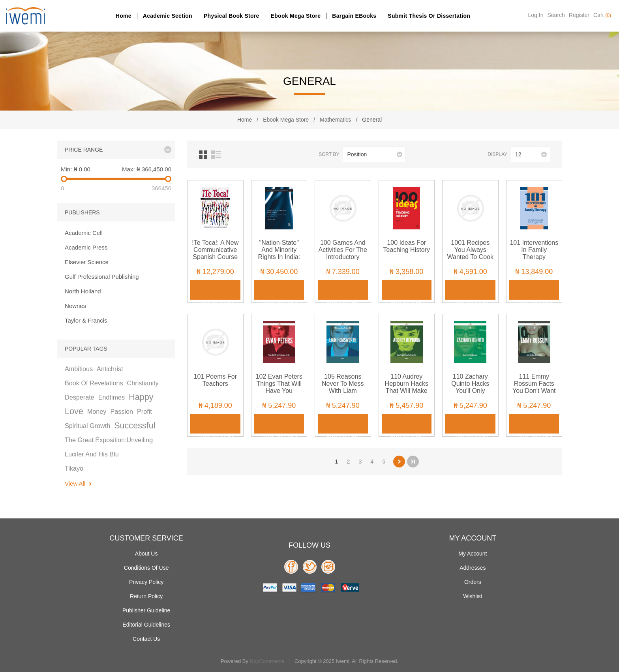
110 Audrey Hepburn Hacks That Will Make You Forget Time (406, 387)
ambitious (79, 369)
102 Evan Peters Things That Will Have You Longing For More (279, 387)
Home (124, 16)
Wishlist (473, 596)
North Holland (83, 291)
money (97, 411)
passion (122, 411)
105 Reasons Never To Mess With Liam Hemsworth (343, 387)
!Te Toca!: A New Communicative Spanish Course (215, 250)
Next (399, 462)
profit (144, 411)
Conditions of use (146, 568)
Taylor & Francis (86, 320)
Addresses (473, 568)
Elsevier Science (87, 262)
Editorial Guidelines (146, 625)
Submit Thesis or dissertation (429, 16)
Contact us (146, 639)
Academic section (168, 16)
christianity (143, 383)
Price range (84, 150)
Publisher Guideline (146, 610)
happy (141, 397)
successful (135, 425)
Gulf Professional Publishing (102, 277)
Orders (473, 582)
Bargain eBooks (354, 16)
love (74, 411)
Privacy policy (146, 582)
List (216, 155)
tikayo (74, 468)
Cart (602, 15)
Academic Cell (84, 233)
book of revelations (94, 383)
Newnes (75, 306)
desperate (80, 397)
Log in (536, 15)
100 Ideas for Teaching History (407, 246)
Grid (203, 155)
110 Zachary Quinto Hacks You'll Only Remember (470, 387)
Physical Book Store (232, 16)
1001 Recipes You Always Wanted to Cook (470, 250)
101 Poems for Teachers (215, 380)
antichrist (110, 369)
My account (473, 554)
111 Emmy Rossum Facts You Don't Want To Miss (534, 387)
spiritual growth (87, 426)
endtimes (112, 397)
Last (413, 462)
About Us (146, 554)
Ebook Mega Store (296, 16)
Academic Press (86, 247)
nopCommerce (267, 661)
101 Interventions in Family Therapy (534, 250)
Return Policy (146, 596)
